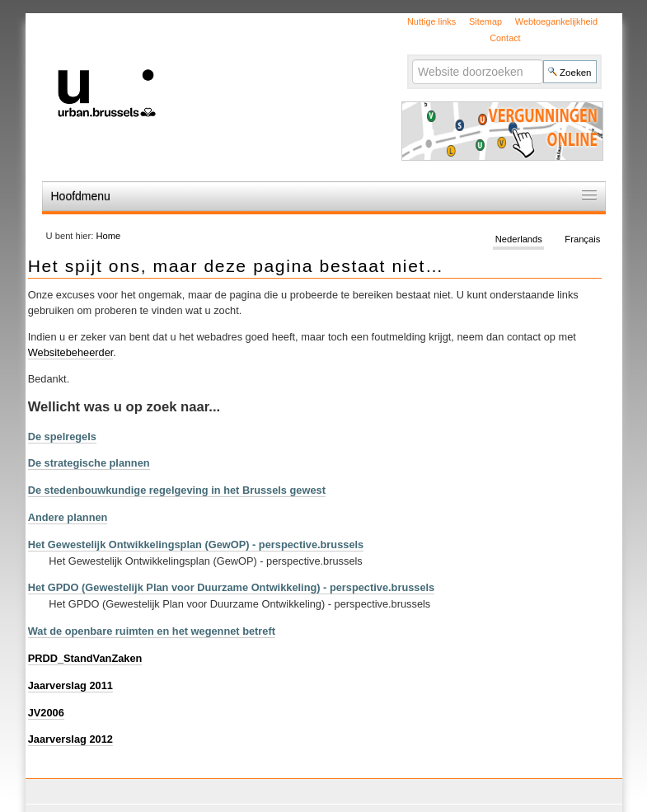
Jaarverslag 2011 (70, 685)
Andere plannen (68, 517)
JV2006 (46, 713)
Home (108, 236)
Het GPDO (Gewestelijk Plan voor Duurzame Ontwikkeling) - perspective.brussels (232, 587)
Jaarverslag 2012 (70, 739)
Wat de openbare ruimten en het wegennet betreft (152, 631)
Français (582, 239)
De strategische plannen (89, 463)
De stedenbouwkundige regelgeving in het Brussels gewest (177, 490)
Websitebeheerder (71, 352)
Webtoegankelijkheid (556, 21)
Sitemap (485, 21)
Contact (505, 38)
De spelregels (62, 437)
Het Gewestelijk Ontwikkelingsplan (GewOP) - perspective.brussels (196, 544)
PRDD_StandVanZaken (85, 658)
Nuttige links (431, 21)
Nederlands (519, 239)
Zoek (412, 59)
